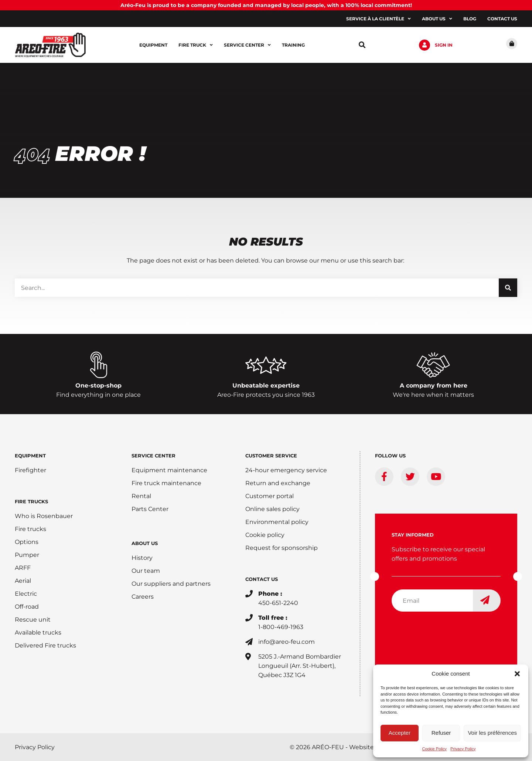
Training (293, 45)
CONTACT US (262, 579)
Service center (247, 45)
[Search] (508, 288)
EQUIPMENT (30, 456)
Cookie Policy (434, 749)
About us (437, 19)
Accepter (400, 733)
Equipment (153, 45)
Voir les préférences (492, 733)
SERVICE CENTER (154, 456)
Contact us (502, 19)
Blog (470, 19)
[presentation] (448, 632)
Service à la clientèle (378, 19)
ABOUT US (145, 543)
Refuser (441, 733)
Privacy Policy (463, 749)
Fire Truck (196, 45)
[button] (517, 674)
